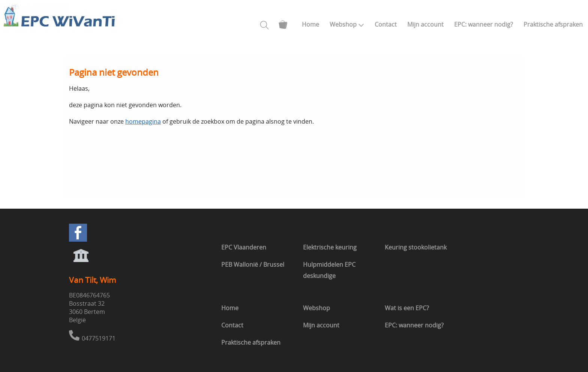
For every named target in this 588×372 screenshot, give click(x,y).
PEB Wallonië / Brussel (253, 264)
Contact (386, 24)
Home (310, 24)
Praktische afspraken (553, 24)
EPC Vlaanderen (244, 247)
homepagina (143, 121)
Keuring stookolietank (416, 247)
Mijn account (425, 24)
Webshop (347, 24)
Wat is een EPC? (407, 308)
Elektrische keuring (330, 247)
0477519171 (99, 338)
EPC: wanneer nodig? (484, 24)
